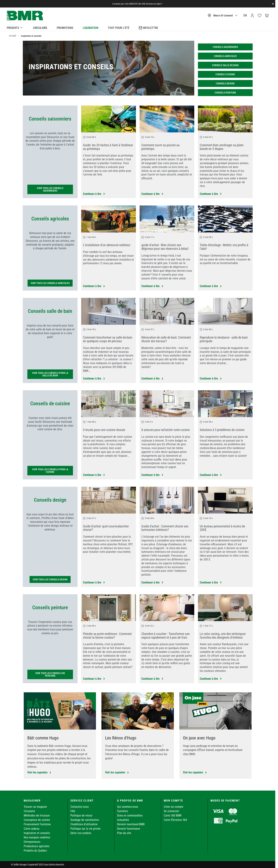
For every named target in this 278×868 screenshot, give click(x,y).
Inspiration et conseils (37, 833)
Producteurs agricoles (37, 846)
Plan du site (124, 833)
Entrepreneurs (32, 842)
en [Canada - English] (245, 15)
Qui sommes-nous (128, 807)
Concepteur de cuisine (37, 820)
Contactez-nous (80, 807)
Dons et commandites (130, 815)
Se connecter (171, 811)
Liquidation (91, 28)
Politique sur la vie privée (85, 829)
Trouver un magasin (35, 807)
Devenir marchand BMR (131, 824)
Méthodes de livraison (37, 815)
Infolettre (149, 28)
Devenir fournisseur (129, 829)
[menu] (138, 27)
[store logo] (25, 16)
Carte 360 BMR (173, 815)
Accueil (13, 36)
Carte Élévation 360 (175, 820)
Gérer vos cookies (81, 833)
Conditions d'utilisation (84, 824)
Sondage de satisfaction (85, 820)
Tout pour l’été (119, 28)
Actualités (123, 820)
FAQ (73, 811)
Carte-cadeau (32, 829)
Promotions (65, 28)
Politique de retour (81, 815)
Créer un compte (174, 807)
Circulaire (40, 28)
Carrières (122, 811)
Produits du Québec (35, 851)
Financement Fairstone (37, 824)
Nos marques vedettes (37, 837)
